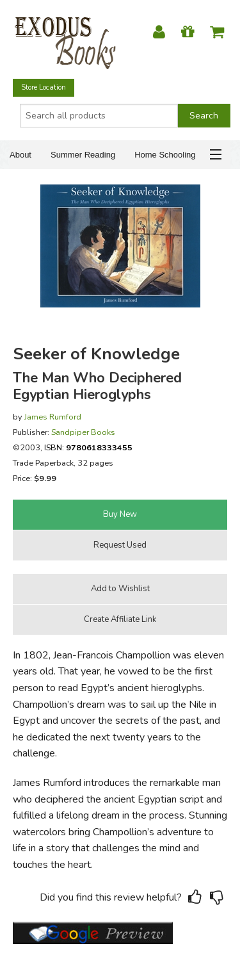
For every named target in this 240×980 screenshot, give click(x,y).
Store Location (44, 87)
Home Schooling (165, 155)
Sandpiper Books (83, 432)
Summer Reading (83, 155)
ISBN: (88, 447)
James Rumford (53, 417)
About (20, 155)
